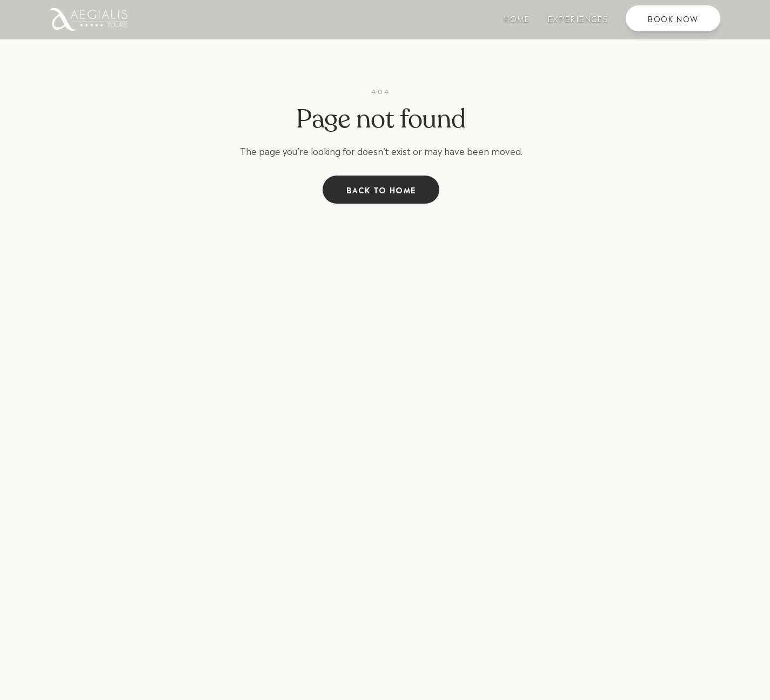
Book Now (673, 18)
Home (517, 18)
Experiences (578, 18)
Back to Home (381, 189)
